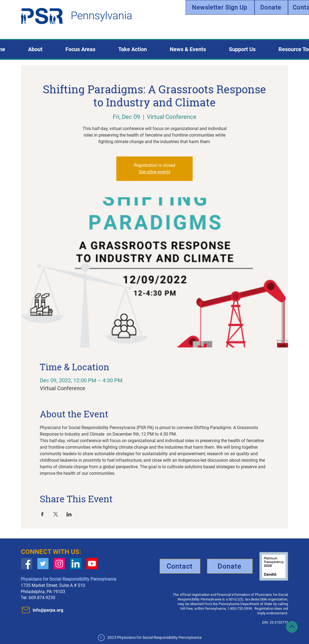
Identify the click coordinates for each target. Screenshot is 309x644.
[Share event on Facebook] (42, 514)
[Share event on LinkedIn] (69, 514)
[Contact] (180, 566)
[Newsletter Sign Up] (220, 7)
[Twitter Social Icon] (43, 564)
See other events (154, 172)
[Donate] (271, 7)
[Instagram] (59, 564)
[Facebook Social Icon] (27, 564)
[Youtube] (92, 564)
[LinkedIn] (76, 564)
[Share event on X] (56, 514)
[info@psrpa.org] (51, 610)
